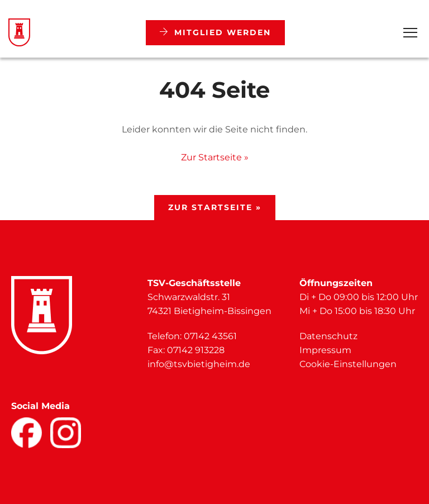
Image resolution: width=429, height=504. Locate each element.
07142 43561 (210, 336)
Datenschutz (328, 336)
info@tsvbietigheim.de (199, 364)
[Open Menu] (410, 33)
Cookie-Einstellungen (348, 364)
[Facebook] (27, 433)
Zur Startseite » (215, 157)
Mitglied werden (215, 32)
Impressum (325, 350)
